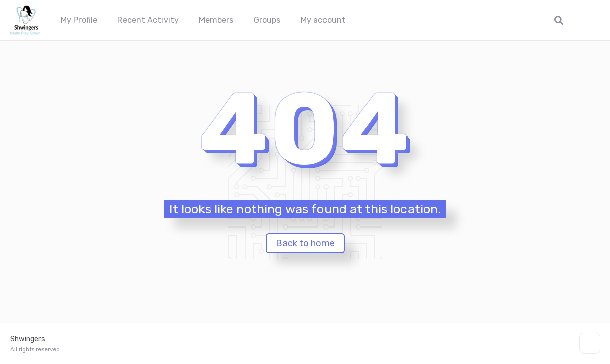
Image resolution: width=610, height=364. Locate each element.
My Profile (79, 20)
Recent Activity (148, 20)
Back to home (305, 243)
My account (323, 20)
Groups (267, 20)
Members (216, 20)
